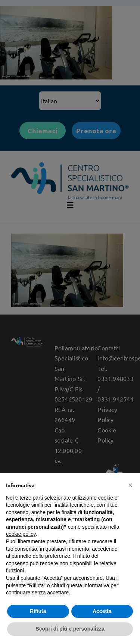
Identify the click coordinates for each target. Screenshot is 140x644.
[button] (130, 485)
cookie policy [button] (21, 534)
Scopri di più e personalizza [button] (70, 629)
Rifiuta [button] (38, 611)
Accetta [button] (102, 611)
